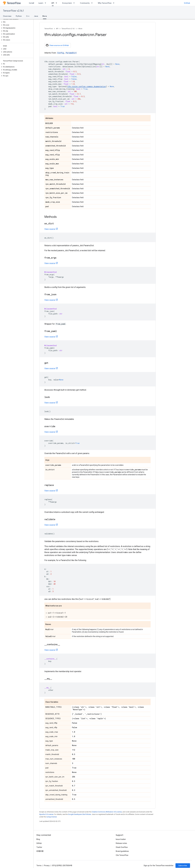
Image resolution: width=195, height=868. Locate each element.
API (57, 29)
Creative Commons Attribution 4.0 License (107, 812)
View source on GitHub (57, 45)
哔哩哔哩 (40, 851)
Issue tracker (121, 839)
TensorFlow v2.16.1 (13, 11)
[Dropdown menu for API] (57, 3)
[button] (16, 22)
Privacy (47, 866)
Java (36, 16)
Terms (39, 866)
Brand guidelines (122, 851)
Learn (41, 3)
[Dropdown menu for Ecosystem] (75, 3)
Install (31, 3)
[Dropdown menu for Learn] (46, 3)
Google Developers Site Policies (80, 814)
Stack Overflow (122, 847)
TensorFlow (49, 29)
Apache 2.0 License (46, 814)
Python (19, 16)
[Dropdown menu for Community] (93, 3)
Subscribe (183, 866)
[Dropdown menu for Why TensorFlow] (114, 3)
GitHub (187, 3)
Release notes (121, 843)
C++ (28, 16)
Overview (7, 16)
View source (50, 229)
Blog (38, 839)
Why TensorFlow (105, 3)
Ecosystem (67, 3)
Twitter (39, 847)
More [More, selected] (45, 16)
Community (85, 3)
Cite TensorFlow (122, 855)
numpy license (52, 817)
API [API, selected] (53, 3)
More (80, 29)
